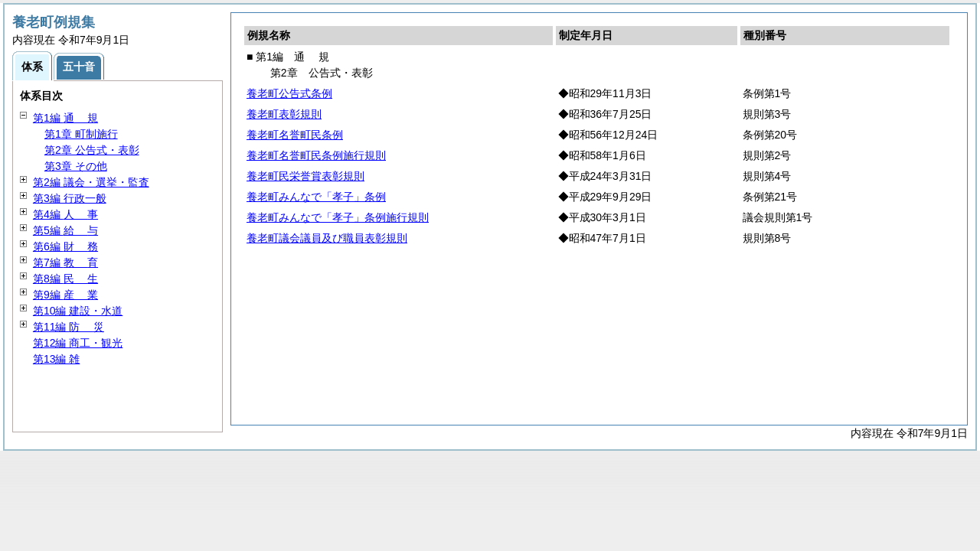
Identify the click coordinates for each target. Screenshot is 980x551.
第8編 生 (65, 279)
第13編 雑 (56, 359)
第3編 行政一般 (70, 198)
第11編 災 (69, 327)
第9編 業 (65, 295)
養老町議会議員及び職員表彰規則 (327, 238)
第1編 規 (65, 118)
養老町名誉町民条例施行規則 (316, 155)
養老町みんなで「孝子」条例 (316, 197)
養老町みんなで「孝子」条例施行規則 (338, 217)
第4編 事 (65, 214)
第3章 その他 (76, 166)
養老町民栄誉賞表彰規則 (305, 176)
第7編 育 (65, 262)
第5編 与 (65, 230)
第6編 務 (65, 246)
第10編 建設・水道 (78, 311)
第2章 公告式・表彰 (92, 150)
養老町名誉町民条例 (295, 135)
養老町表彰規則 (284, 114)
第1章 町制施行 (81, 134)
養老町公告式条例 (289, 93)
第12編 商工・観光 (78, 343)
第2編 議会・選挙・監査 (91, 182)
